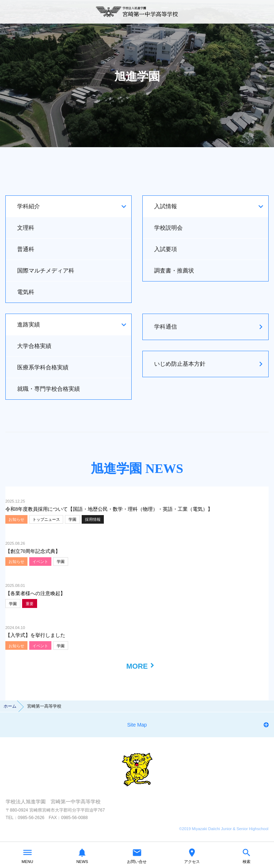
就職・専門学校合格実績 (49, 389)
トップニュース (46, 519)
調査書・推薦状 (174, 271)
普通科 (26, 249)
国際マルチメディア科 (46, 271)
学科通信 (166, 327)
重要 (30, 604)
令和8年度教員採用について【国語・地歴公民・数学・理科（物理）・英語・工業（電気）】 (109, 509)
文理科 (26, 228)
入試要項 (166, 249)
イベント (40, 562)
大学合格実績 (34, 346)
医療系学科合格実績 (43, 367)
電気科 (26, 292)
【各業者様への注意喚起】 (35, 593)
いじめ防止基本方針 (180, 364)
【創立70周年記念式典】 (33, 551)
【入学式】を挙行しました (35, 635)
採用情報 (93, 519)
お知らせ (16, 519)
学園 (72, 519)
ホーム (10, 706)
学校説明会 (168, 228)
